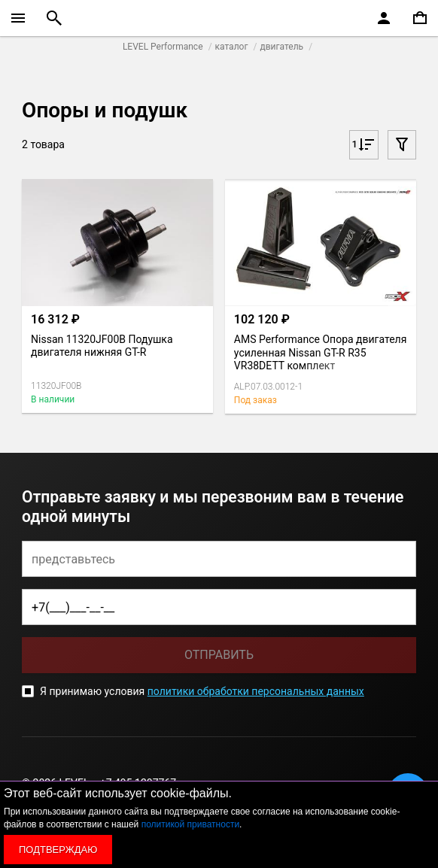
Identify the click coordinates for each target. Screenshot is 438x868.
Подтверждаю (58, 850)
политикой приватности (190, 824)
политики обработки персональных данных (256, 691)
